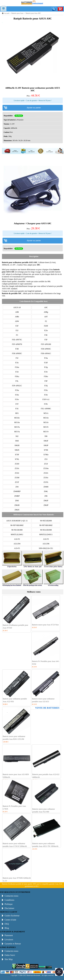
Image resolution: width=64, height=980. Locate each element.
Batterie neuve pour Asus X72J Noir (45, 625)
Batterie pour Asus (17, 13)
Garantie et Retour (13, 944)
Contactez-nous (11, 896)
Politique (9, 904)
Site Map (9, 959)
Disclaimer (9, 908)
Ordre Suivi (10, 955)
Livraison (9, 939)
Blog (7, 928)
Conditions (9, 900)
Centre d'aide (10, 920)
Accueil (7, 13)
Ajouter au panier (34, 108)
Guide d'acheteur (12, 916)
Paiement (9, 935)
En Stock (19, 116)
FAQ (7, 924)
